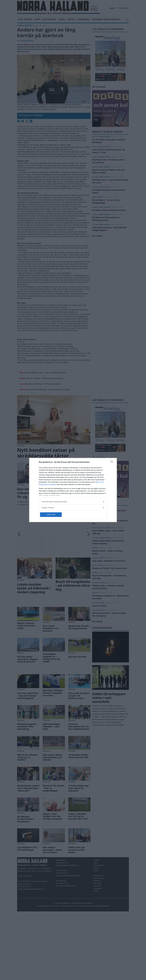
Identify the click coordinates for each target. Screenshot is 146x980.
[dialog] (73, 490)
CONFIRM (51, 515)
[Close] (112, 462)
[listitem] (73, 502)
